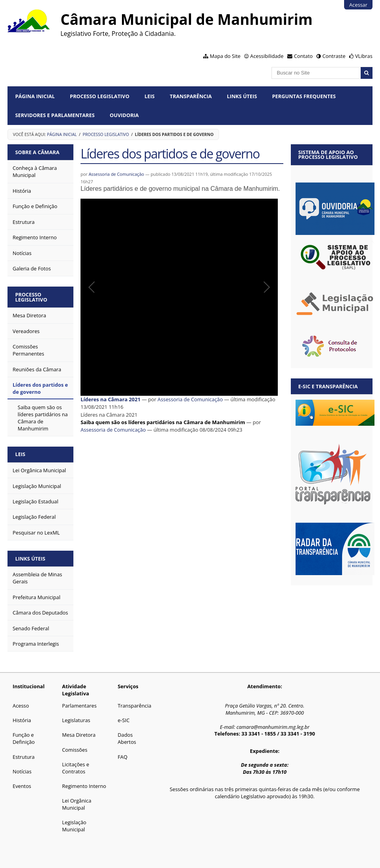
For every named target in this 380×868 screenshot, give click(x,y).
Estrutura (24, 757)
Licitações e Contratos (76, 768)
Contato (303, 56)
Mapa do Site (225, 56)
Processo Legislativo (100, 96)
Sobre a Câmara (37, 152)
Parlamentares (79, 706)
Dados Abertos (127, 738)
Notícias (22, 771)
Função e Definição (24, 738)
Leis (150, 96)
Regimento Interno (84, 786)
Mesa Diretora (79, 735)
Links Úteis (242, 96)
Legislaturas (76, 720)
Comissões (75, 750)
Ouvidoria (124, 115)
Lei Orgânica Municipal (77, 804)
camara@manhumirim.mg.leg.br (273, 727)
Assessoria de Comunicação (117, 174)
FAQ (123, 757)
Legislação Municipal (74, 826)
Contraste (334, 56)
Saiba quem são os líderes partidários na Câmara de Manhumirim (163, 422)
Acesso (21, 706)
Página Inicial (35, 96)
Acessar (358, 5)
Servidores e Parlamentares (55, 115)
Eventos (22, 786)
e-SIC (124, 720)
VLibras (364, 56)
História (22, 720)
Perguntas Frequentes (304, 96)
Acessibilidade (267, 56)
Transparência (191, 96)
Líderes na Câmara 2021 (110, 399)
